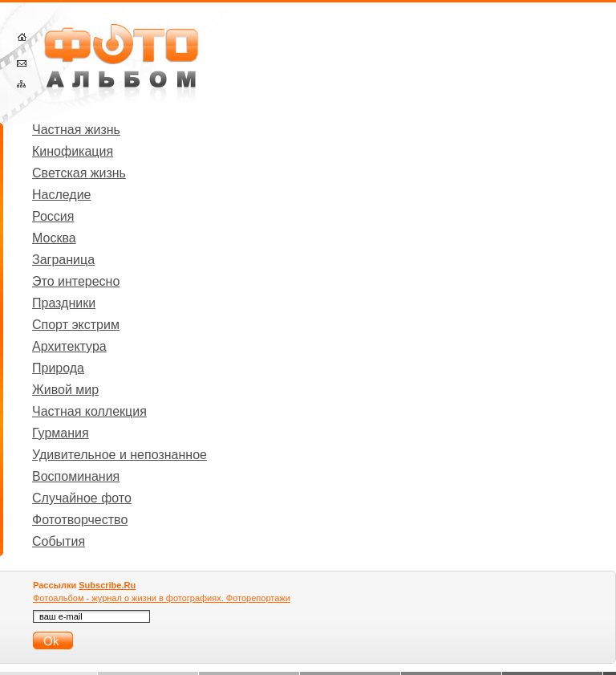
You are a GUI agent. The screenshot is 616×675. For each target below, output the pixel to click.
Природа (58, 368)
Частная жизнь (76, 130)
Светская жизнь (79, 173)
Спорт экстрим (76, 325)
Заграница (63, 260)
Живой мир (65, 390)
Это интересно (76, 281)
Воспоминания (76, 476)
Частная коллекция (89, 411)
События (59, 541)
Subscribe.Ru (107, 585)
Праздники (64, 303)
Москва (54, 238)
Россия (53, 216)
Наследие (62, 195)
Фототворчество (80, 520)
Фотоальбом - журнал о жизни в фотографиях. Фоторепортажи (162, 598)
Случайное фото (82, 498)
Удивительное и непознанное (120, 455)
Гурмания (61, 433)
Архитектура (69, 346)
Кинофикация (73, 151)
